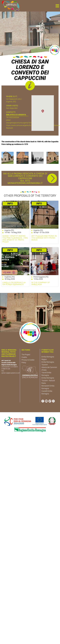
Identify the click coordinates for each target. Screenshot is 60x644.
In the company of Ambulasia (41, 283)
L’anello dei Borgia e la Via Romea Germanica (14, 283)
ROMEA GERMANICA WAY (15, 273)
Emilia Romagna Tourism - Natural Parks (48, 380)
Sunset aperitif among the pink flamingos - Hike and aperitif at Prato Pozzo (15, 239)
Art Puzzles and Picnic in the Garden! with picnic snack (44, 238)
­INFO (10, 204)
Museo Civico (45, 226)
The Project (26, 355)
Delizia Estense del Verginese (45, 272)
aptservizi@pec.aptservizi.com (11, 373)
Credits (24, 357)
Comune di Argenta (16, 226)
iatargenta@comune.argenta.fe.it (19, 123)
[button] (57, 6)
